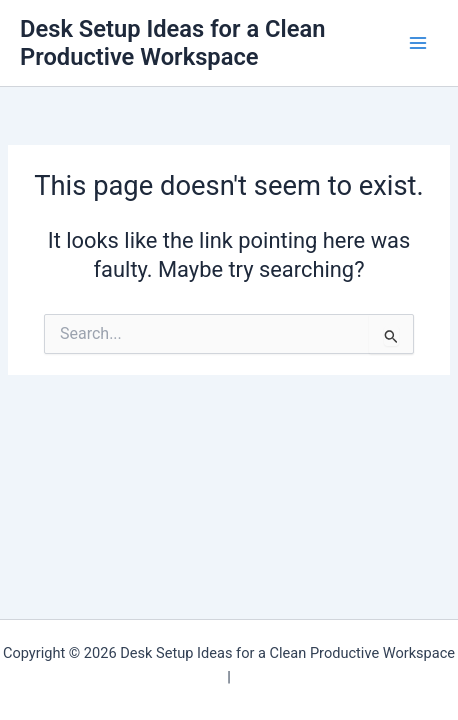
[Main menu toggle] (418, 43)
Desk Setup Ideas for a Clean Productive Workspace (172, 43)
